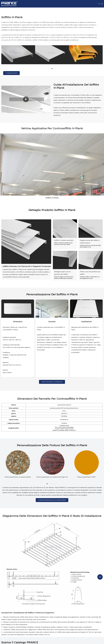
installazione (86, 322)
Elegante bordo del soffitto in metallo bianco (90, 242)
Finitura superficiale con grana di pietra (18, 478)
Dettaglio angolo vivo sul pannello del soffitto (62, 273)
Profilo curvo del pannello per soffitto (90, 273)
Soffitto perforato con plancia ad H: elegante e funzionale (27, 266)
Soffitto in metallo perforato (64, 240)
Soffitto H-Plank (52, 198)
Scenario (52, 322)
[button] (52, 69)
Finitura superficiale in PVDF (86, 478)
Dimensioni (18, 322)
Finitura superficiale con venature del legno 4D (52, 478)
